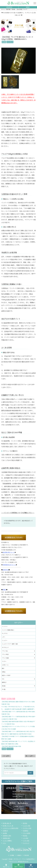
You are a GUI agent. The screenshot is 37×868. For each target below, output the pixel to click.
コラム (4, 843)
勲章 (3, 668)
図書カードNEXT (6, 675)
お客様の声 (5, 831)
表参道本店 (9, 7)
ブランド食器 (5, 658)
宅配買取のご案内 (7, 836)
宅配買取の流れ (6, 838)
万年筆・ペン (5, 665)
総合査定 (25, 823)
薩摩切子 (4, 682)
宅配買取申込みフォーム (9, 565)
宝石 (3, 679)
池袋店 (28, 7)
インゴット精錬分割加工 (8, 630)
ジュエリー (5, 640)
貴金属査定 (26, 831)
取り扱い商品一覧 (7, 823)
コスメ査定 (26, 838)
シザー (4, 637)
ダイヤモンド (5, 647)
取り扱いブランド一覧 (8, 826)
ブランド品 (5, 651)
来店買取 (5, 833)
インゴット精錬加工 (7, 841)
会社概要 (12, 855)
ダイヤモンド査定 (27, 828)
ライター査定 (26, 841)
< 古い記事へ (6, 756)
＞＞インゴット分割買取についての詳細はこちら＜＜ (18, 513)
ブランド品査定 (27, 833)
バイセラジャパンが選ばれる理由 (10, 828)
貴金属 (4, 42)
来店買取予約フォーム (9, 552)
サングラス (5, 633)
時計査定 (25, 836)
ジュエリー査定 (27, 826)
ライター (4, 661)
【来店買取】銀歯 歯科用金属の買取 (11, 746)
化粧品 (4, 672)
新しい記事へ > (30, 756)
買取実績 (26, 855)
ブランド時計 (5, 654)
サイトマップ (26, 843)
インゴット (10, 42)
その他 (4, 689)
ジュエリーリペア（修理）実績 (10, 644)
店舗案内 (19, 855)
